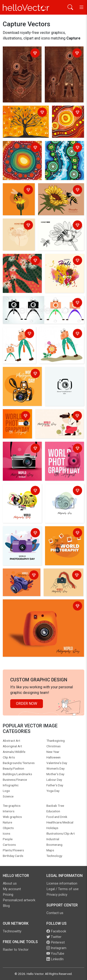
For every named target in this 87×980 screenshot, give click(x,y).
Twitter (54, 937)
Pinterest (56, 942)
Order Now (27, 704)
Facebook (56, 931)
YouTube (55, 954)
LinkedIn (55, 959)
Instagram (56, 948)
